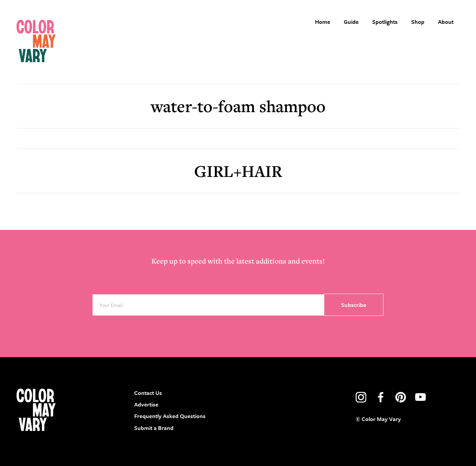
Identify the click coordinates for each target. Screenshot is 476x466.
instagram (361, 397)
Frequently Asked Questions (170, 416)
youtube (420, 397)
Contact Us (148, 393)
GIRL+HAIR (238, 171)
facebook (381, 397)
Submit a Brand (154, 428)
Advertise (146, 404)
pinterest (401, 397)
